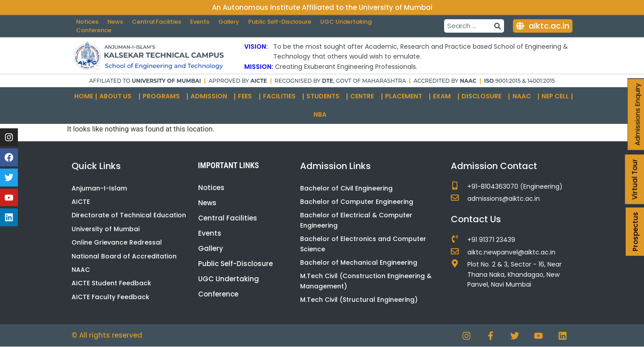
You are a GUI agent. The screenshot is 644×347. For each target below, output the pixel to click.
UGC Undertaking (350, 22)
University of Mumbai (106, 229)
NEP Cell (555, 96)
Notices (87, 22)
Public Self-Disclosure (283, 22)
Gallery (231, 22)
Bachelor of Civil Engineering (346, 188)
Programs (163, 96)
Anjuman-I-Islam (99, 188)
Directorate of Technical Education (129, 216)
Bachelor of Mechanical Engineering (359, 262)
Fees (247, 96)
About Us (118, 96)
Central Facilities (158, 22)
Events (201, 22)
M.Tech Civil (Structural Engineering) (359, 300)
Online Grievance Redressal (117, 242)
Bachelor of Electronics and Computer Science (363, 244)
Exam (444, 96)
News (116, 22)
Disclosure (484, 96)
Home (84, 96)
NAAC (524, 96)
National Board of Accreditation (124, 256)
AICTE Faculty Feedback (110, 297)
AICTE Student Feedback (111, 284)
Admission (211, 96)
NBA (322, 115)
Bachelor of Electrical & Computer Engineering (356, 220)
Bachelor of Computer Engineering (357, 202)
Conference (94, 31)
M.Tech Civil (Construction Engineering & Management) (366, 281)
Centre (364, 96)
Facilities (282, 96)
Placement (406, 96)
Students (325, 96)
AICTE (81, 202)
